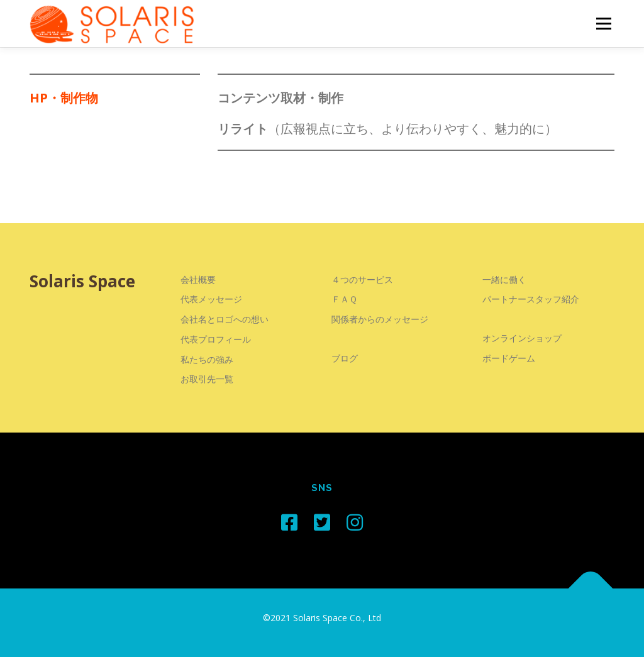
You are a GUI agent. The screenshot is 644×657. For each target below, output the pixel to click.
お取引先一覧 (207, 379)
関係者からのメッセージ (380, 319)
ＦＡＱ (344, 299)
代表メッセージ (211, 299)
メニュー (603, 24)
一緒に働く (504, 279)
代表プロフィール (216, 339)
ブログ (345, 358)
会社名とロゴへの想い (225, 319)
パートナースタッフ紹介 (531, 299)
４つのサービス (362, 279)
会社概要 (198, 279)
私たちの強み (207, 359)
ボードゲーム (509, 358)
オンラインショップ (522, 338)
